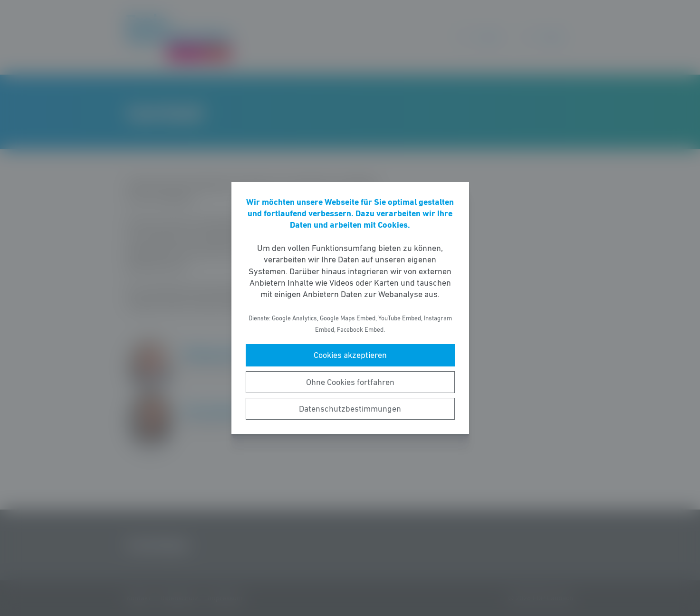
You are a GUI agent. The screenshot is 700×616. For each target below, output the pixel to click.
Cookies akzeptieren (350, 355)
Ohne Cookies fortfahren (350, 382)
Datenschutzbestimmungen (350, 409)
